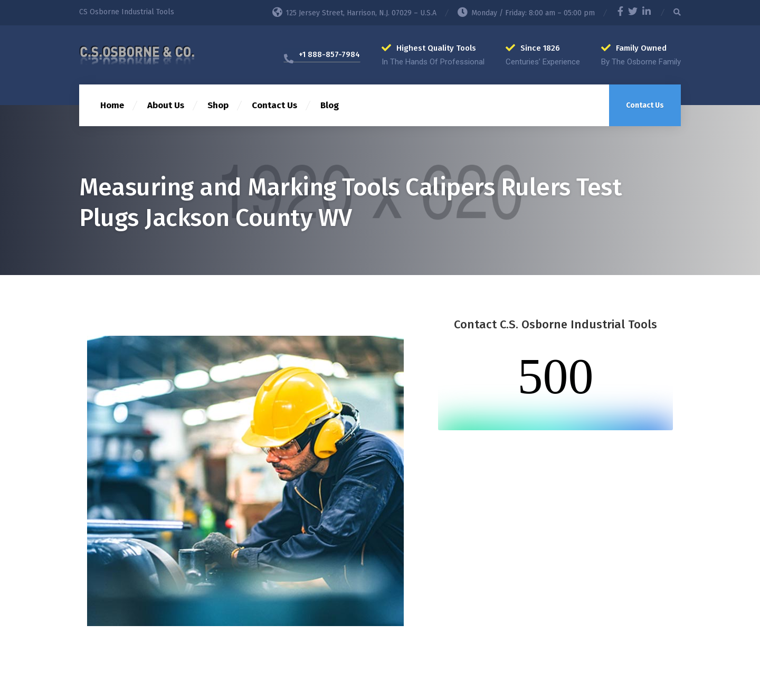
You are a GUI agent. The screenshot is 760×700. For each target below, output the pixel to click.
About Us (166, 105)
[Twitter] (633, 13)
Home (112, 105)
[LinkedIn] (647, 13)
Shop (218, 105)
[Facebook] (620, 13)
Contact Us (274, 105)
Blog (330, 105)
